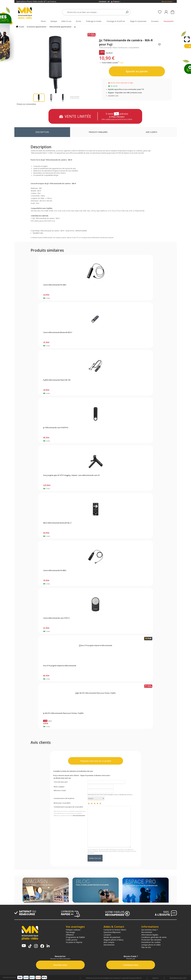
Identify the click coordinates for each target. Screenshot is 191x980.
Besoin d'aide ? (167, 1)
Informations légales (150, 935)
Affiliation (70, 935)
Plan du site (146, 947)
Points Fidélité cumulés (110, 63)
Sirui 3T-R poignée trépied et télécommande (60, 666)
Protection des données (151, 940)
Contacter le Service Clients (115, 930)
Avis (152, 132)
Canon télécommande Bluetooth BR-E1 (58, 332)
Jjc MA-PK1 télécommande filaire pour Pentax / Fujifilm (63, 713)
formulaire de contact (79, 816)
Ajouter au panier (137, 71)
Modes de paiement (112, 937)
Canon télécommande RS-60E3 (55, 285)
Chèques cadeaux (73, 930)
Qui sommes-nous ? (150, 930)
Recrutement (147, 932)
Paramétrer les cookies (151, 942)
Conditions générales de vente (154, 937)
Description (42, 132)
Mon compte (109, 942)
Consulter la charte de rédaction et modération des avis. (73, 771)
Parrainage (70, 932)
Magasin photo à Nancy (113, 940)
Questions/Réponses (112, 932)
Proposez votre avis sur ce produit (96, 761)
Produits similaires (98, 132)
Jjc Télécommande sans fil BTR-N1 (56, 428)
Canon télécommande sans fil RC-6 (56, 618)
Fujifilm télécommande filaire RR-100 (57, 380)
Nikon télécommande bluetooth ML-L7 (57, 523)
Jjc (75, 27)
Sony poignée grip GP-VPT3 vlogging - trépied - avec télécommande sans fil (71, 475)
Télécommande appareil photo (60, 27)
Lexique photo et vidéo (151, 945)
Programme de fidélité (75, 937)
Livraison (107, 935)
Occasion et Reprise (74, 942)
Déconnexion (109, 945)
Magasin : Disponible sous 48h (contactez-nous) (125, 93)
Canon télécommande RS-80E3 (55, 571)
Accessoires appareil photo (37, 27)
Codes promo (72, 940)
